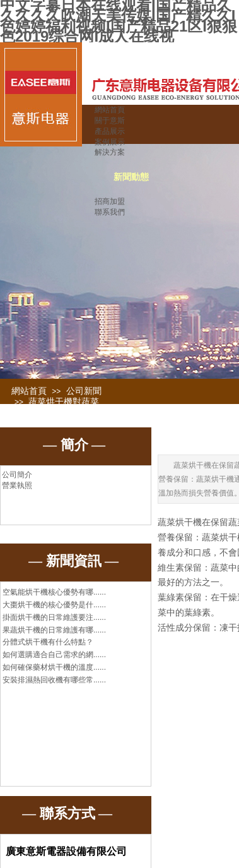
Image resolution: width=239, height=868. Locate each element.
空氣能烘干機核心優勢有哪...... (54, 592)
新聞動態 (131, 177)
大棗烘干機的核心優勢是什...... (54, 605)
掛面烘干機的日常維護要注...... (54, 617)
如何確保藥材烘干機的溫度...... (54, 667)
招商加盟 (110, 201)
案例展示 (110, 142)
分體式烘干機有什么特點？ (48, 642)
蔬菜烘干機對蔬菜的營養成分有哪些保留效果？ (55, 413)
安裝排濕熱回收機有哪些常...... (54, 680)
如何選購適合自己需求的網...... (54, 655)
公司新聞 (84, 391)
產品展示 (110, 131)
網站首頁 (110, 110)
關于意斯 (110, 121)
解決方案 (110, 152)
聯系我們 (110, 212)
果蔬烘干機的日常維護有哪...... (54, 630)
